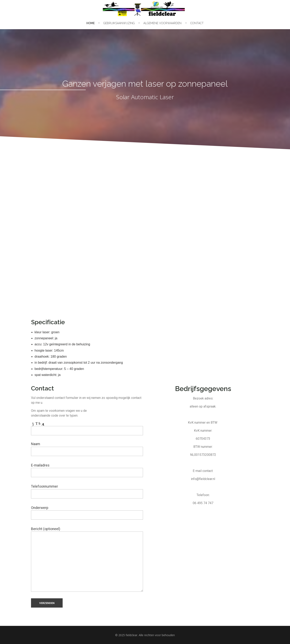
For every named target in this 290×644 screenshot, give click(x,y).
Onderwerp (87, 513)
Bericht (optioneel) (87, 559)
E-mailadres (87, 470)
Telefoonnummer (87, 491)
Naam (87, 449)
